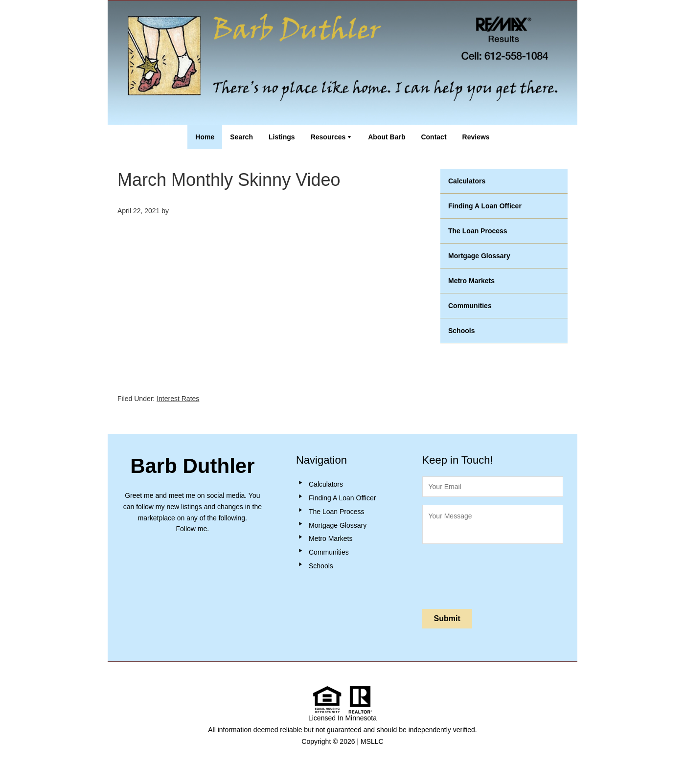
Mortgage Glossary (479, 256)
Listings (282, 137)
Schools (461, 331)
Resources (328, 137)
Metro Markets (471, 281)
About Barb (387, 137)
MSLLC (372, 741)
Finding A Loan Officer (485, 206)
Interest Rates (178, 399)
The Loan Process (478, 231)
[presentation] (497, 574)
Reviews (476, 137)
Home (205, 137)
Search (241, 137)
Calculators (467, 181)
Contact (434, 137)
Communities (470, 306)
